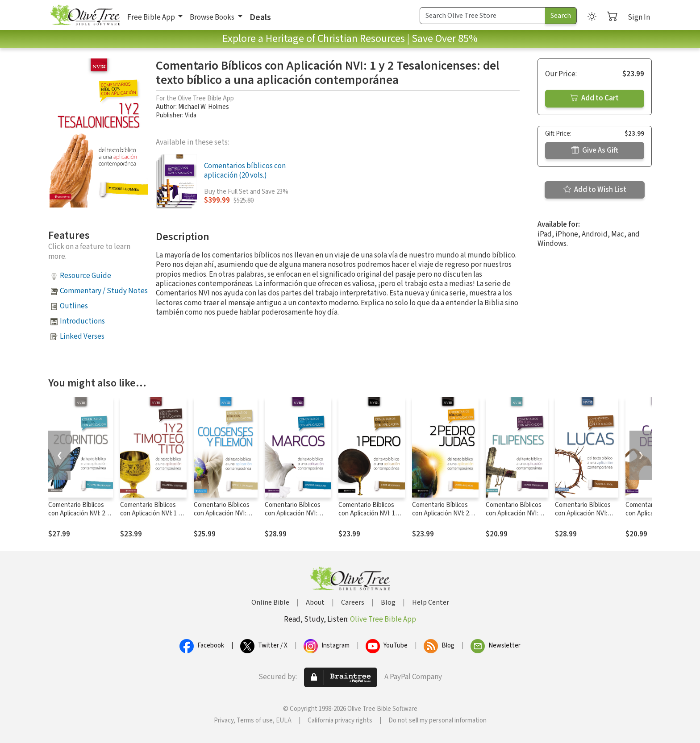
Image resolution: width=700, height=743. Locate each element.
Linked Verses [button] (82, 336)
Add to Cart (595, 98)
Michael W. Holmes (204, 107)
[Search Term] (483, 16)
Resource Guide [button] (85, 276)
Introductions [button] (82, 321)
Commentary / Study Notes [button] (104, 291)
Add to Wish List (595, 190)
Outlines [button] (74, 306)
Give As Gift (595, 150)
